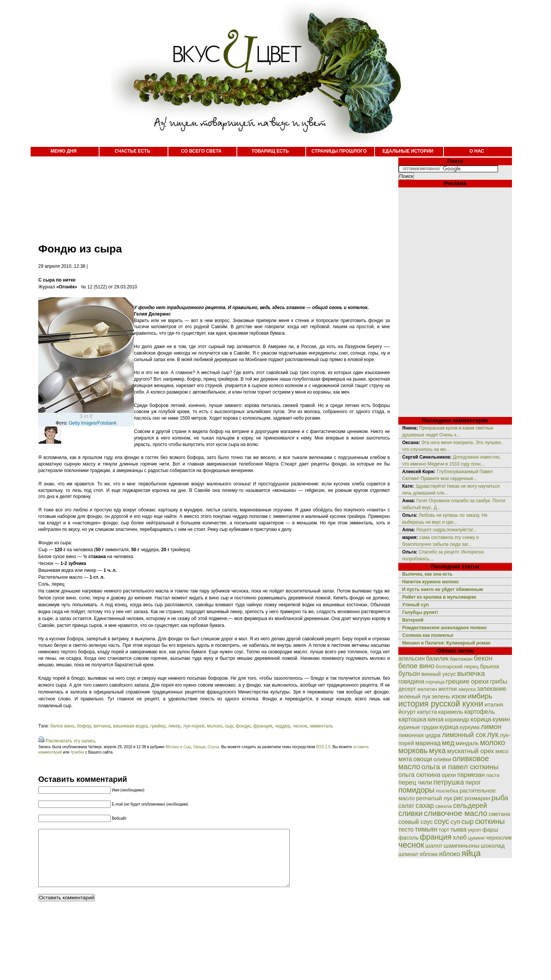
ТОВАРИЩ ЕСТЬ (270, 151)
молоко (215, 726)
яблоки (429, 854)
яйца (471, 853)
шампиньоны (462, 846)
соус (442, 821)
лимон (491, 727)
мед (448, 743)
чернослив (499, 838)
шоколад (493, 846)
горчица (435, 682)
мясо (502, 751)
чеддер (282, 726)
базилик (437, 658)
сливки (410, 813)
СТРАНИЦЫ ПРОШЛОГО (339, 151)
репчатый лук (434, 798)
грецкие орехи (467, 681)
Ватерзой (413, 620)
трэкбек (77, 752)
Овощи (199, 747)
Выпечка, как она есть (427, 574)
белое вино (62, 726)
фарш (490, 829)
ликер (174, 726)
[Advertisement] (207, 195)
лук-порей (194, 726)
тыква (458, 829)
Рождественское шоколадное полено (444, 628)
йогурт (407, 712)
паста (493, 775)
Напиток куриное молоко (430, 582)
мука (437, 750)
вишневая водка (131, 726)
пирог (473, 782)
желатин (427, 689)
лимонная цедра (419, 735)
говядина (411, 681)
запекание (492, 689)
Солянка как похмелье (428, 635)
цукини (476, 838)
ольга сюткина (419, 775)
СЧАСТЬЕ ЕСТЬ (132, 151)
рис (459, 798)
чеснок (300, 726)
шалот (434, 846)
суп (455, 822)
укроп (475, 830)
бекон (483, 658)
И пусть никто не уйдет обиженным (443, 589)
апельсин (412, 658)
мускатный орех (470, 751)
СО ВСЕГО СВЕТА (201, 151)
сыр (229, 726)
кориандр (457, 720)
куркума (469, 727)
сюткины (490, 821)
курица (449, 727)
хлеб (460, 837)
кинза (435, 719)
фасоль (408, 838)
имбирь (480, 696)
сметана (500, 814)
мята (405, 759)
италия (494, 704)
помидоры (417, 790)
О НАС (477, 151)
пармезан (471, 775)
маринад (428, 743)
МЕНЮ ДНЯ (64, 151)
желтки (447, 689)
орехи (449, 775)
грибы (498, 681)
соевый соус (416, 822)
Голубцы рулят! (420, 612)
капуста (427, 712)
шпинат (408, 854)
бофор (84, 726)
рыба (500, 798)
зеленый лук (414, 697)
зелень (441, 696)
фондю (243, 726)
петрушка (449, 782)
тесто (406, 829)
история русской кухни (441, 704)
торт (444, 830)
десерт (407, 689)
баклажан (461, 659)
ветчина (102, 726)
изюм (459, 696)
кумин (501, 719)
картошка (412, 719)
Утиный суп (416, 605)
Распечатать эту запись (71, 741)
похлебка (447, 791)
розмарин (477, 798)
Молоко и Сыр (178, 747)
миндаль (467, 743)
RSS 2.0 (323, 747)
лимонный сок (464, 735)
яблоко (449, 854)
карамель (451, 712)
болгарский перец (457, 667)
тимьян (426, 829)
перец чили (415, 782)
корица (481, 719)
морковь (413, 750)
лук (493, 734)
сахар (425, 806)
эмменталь (321, 726)
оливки (442, 759)
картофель (479, 712)
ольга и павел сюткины (460, 767)
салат (406, 806)
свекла (443, 806)
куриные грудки (418, 727)
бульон (409, 674)
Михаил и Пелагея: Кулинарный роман (446, 643)
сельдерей (470, 806)
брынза (490, 666)
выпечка (471, 673)
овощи (423, 759)
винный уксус (439, 674)
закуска (467, 689)
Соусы (214, 747)
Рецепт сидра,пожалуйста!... (447, 530)
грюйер (158, 726)
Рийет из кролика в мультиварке (439, 597)
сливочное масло (456, 813)
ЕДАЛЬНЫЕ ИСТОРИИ (408, 151)
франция (263, 726)
